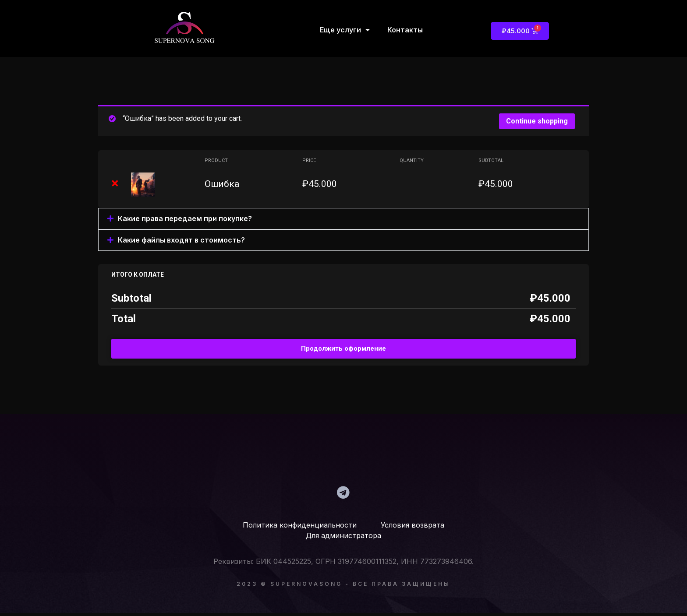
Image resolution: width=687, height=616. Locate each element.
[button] (343, 219)
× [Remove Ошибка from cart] (115, 183)
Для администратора (343, 539)
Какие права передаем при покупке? (185, 218)
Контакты (405, 30)
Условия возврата (402, 528)
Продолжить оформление (343, 348)
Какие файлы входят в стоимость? (181, 240)
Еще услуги (345, 30)
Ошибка (222, 184)
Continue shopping (537, 121)
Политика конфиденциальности (300, 528)
